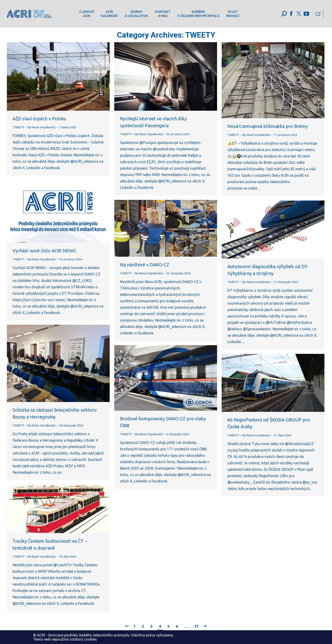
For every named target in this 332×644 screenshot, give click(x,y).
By (42, 127)
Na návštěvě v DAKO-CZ (145, 265)
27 (196, 626)
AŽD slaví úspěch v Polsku (39, 119)
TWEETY (18, 127)
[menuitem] (86, 14)
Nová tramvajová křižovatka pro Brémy (268, 126)
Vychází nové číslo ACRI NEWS (44, 251)
